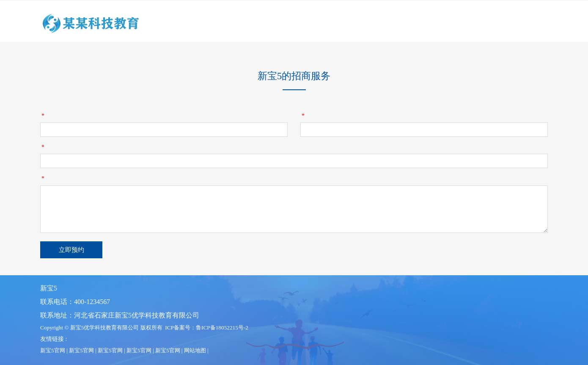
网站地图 (195, 350)
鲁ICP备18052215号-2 (222, 328)
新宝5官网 (53, 350)
